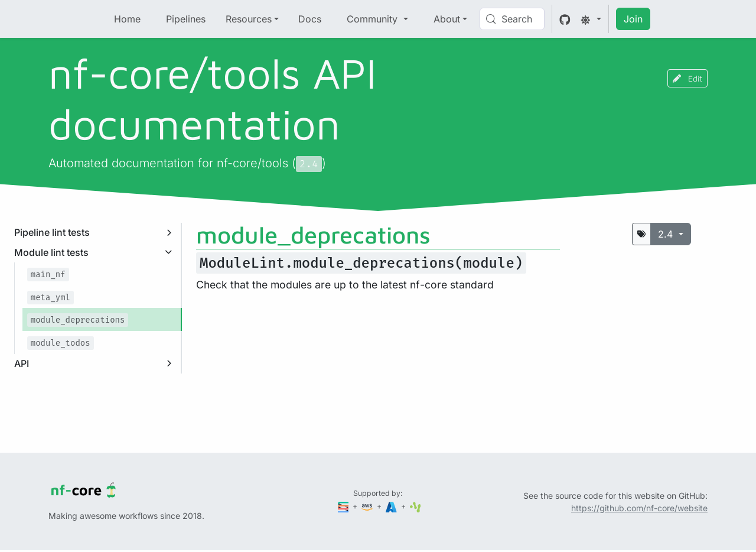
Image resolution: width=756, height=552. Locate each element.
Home (127, 19)
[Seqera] (344, 506)
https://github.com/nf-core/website (639, 508)
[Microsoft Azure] (392, 506)
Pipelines (186, 19)
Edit (687, 78)
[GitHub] (565, 19)
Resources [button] (249, 19)
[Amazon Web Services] (368, 506)
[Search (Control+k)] (512, 19)
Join (633, 19)
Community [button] (374, 19)
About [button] (447, 19)
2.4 (667, 234)
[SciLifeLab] (416, 506)
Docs (310, 19)
